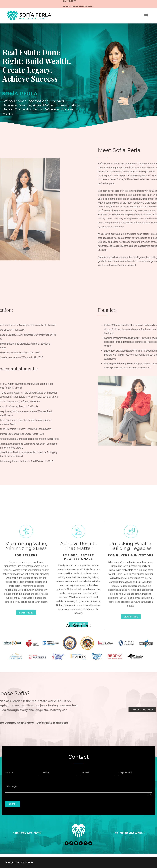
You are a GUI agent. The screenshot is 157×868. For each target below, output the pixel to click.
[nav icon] (146, 16)
